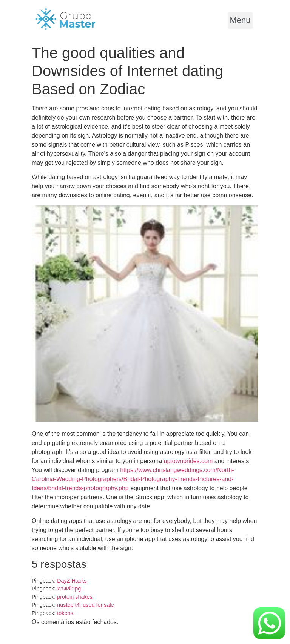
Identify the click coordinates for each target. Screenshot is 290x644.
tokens (65, 613)
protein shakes (75, 597)
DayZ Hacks (72, 581)
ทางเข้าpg (69, 589)
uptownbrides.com (188, 461)
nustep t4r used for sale (85, 605)
